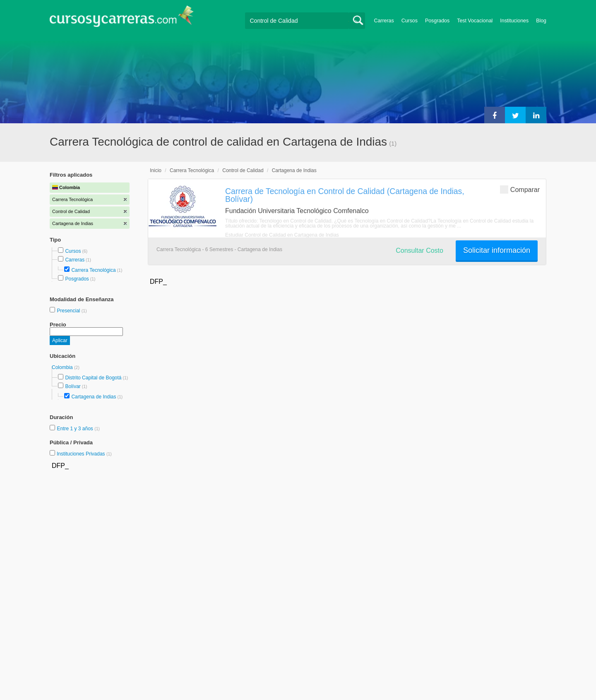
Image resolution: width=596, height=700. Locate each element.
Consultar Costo (419, 251)
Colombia (63, 367)
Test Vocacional (475, 21)
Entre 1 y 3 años (76, 429)
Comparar (520, 189)
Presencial (69, 311)
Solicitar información (497, 250)
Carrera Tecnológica (93, 270)
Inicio (156, 170)
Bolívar (73, 386)
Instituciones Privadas (84, 454)
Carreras (384, 21)
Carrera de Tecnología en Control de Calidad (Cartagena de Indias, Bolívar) (345, 195)
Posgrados (437, 21)
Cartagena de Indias (94, 397)
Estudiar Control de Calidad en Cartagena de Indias (282, 235)
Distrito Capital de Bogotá (93, 378)
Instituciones (514, 21)
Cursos (410, 21)
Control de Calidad (243, 170)
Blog (541, 21)
